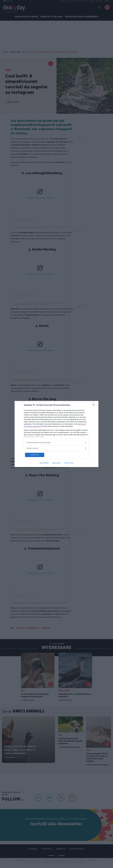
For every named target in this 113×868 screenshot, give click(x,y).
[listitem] (56, 443)
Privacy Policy (69, 463)
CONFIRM (35, 455)
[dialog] (56, 434)
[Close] (94, 405)
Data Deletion (44, 463)
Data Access (56, 463)
